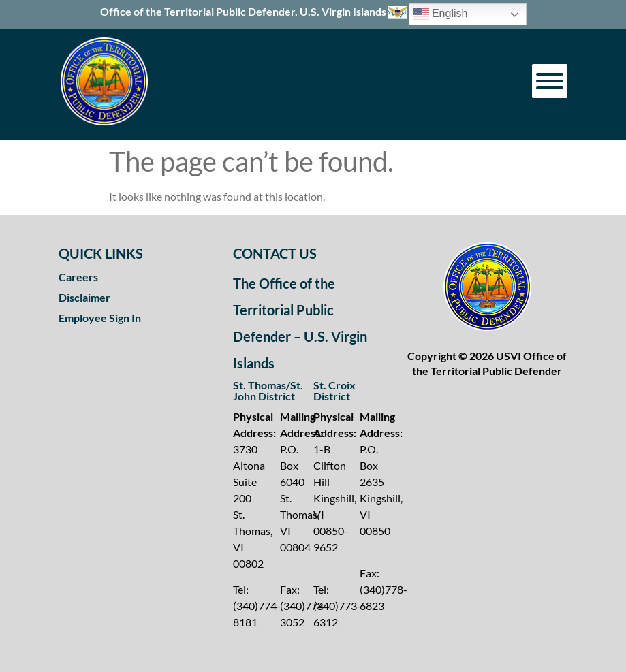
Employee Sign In (100, 318)
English (440, 14)
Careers (78, 277)
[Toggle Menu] (550, 81)
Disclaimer (84, 297)
